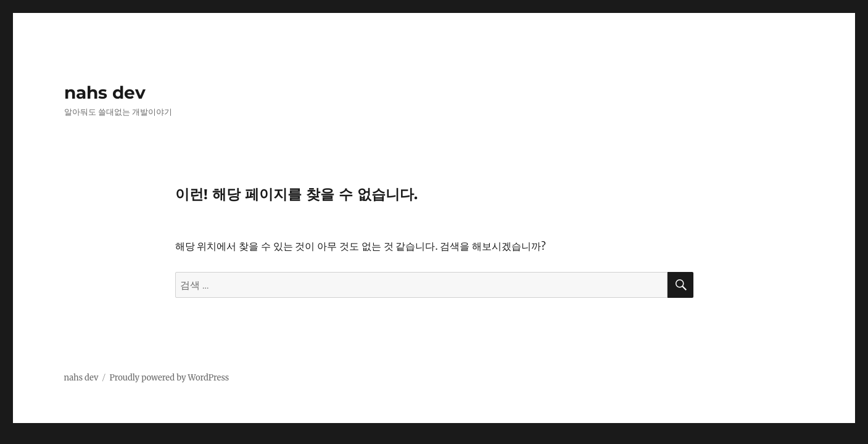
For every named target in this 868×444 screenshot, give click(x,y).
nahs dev (105, 92)
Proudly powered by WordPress (169, 378)
